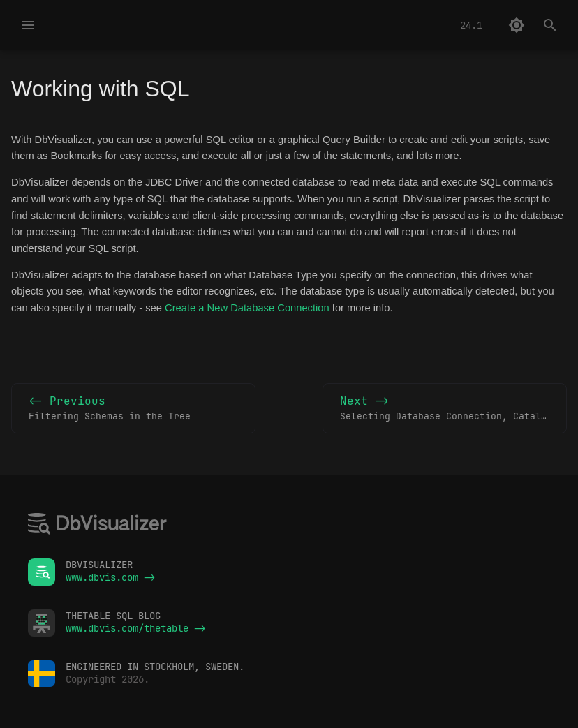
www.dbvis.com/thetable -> (135, 628)
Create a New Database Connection (247, 308)
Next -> (453, 409)
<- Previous (133, 409)
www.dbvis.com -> (110, 577)
